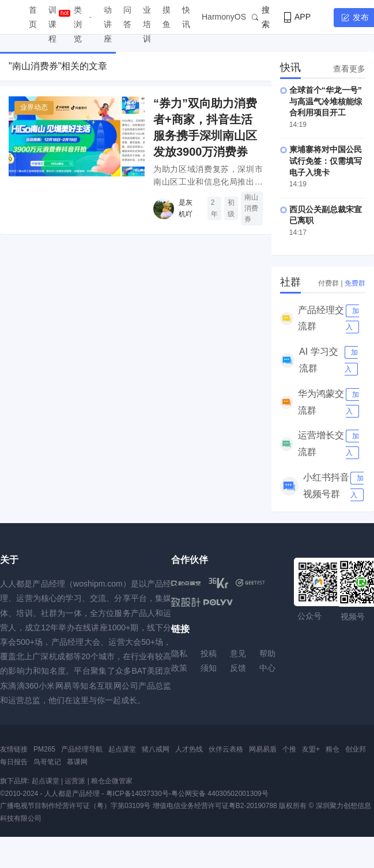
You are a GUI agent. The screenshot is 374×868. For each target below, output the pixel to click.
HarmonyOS (224, 17)
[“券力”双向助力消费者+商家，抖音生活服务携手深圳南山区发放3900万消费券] (77, 136)
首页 (33, 17)
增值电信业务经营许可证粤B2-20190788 (215, 806)
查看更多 (349, 69)
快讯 (186, 17)
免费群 (355, 283)
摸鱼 (167, 17)
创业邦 (356, 749)
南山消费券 (251, 208)
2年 (214, 208)
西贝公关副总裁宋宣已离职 (326, 215)
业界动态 (34, 107)
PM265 (44, 749)
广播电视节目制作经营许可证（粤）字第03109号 (75, 806)
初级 (231, 208)
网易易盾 (263, 749)
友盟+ (311, 749)
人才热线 (189, 749)
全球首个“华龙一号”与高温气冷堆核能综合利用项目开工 (326, 101)
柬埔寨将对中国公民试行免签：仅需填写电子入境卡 (326, 161)
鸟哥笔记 (47, 762)
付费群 (328, 283)
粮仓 (333, 749)
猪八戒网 (156, 749)
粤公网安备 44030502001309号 (220, 794)
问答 (127, 17)
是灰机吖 (186, 208)
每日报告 (14, 762)
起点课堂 (122, 749)
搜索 (261, 17)
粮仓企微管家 (112, 781)
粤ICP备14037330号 (137, 794)
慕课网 (77, 762)
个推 (289, 749)
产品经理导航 (82, 749)
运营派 (75, 781)
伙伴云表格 (226, 749)
